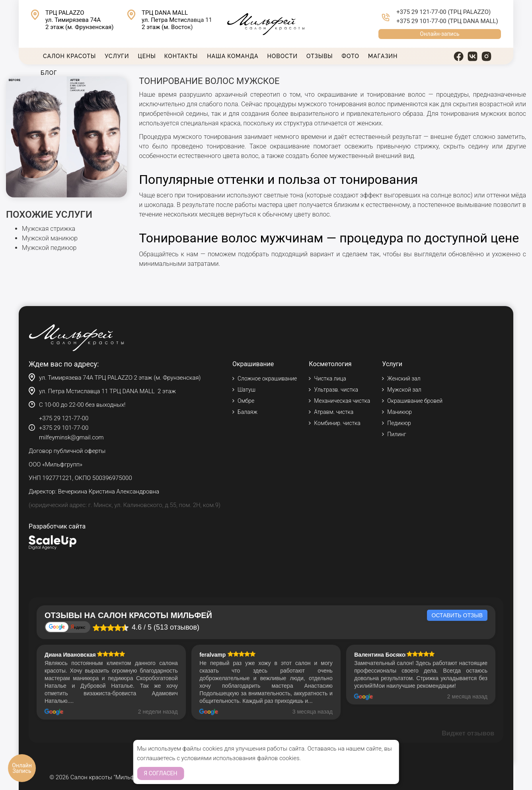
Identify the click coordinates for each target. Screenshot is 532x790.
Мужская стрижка (49, 229)
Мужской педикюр (49, 248)
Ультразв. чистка (336, 390)
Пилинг (397, 434)
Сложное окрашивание (267, 378)
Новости (283, 56)
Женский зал (404, 378)
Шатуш (247, 390)
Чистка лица (330, 378)
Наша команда (233, 56)
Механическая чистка (342, 401)
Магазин (383, 56)
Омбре (246, 401)
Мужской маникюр (50, 238)
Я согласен (160, 773)
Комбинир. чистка (337, 423)
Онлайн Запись (22, 768)
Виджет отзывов (468, 733)
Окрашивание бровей (415, 401)
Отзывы (320, 56)
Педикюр (399, 423)
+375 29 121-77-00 (421, 12)
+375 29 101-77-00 (421, 21)
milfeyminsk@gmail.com (71, 437)
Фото (351, 56)
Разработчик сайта (57, 526)
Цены (147, 56)
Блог (49, 73)
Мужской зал (404, 390)
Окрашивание (253, 364)
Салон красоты (69, 56)
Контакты (181, 56)
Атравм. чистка (334, 412)
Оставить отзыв (457, 615)
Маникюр (399, 412)
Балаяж (247, 412)
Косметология (330, 364)
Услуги (117, 56)
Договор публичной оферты (67, 451)
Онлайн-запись (439, 34)
